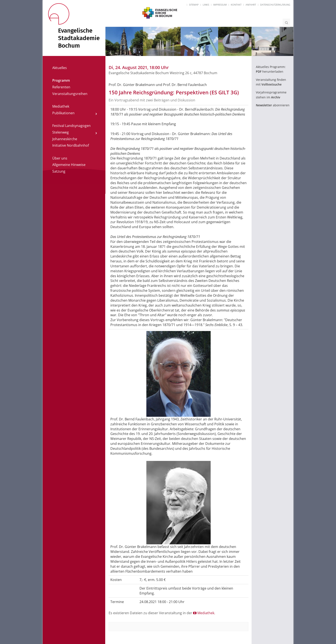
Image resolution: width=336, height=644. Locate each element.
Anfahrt (251, 5)
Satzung (59, 171)
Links (206, 5)
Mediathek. (204, 613)
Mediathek (61, 106)
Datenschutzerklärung (275, 5)
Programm (61, 80)
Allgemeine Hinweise (69, 165)
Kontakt (236, 5)
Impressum (220, 5)
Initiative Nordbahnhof (71, 145)
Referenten (61, 87)
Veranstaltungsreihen (70, 94)
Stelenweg (61, 132)
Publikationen (63, 113)
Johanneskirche (65, 139)
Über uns (60, 158)
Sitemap (194, 5)
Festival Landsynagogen (71, 126)
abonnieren (273, 105)
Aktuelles (60, 68)
